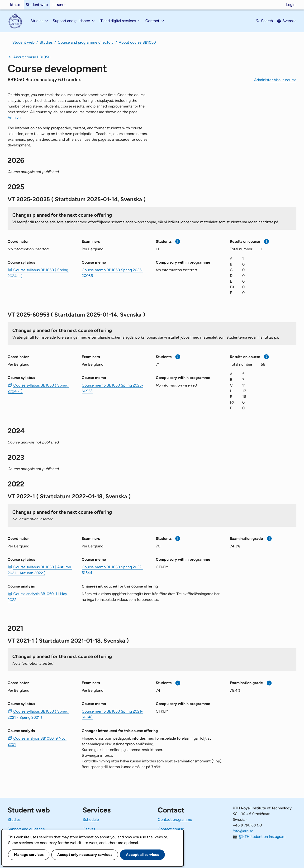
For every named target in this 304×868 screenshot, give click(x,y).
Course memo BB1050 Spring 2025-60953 (112, 388)
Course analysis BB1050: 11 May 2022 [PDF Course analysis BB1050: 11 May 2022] (38, 597)
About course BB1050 (137, 42)
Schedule (91, 819)
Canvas (89, 829)
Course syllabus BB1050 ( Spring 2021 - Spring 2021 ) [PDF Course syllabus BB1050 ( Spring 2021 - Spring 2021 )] (38, 714)
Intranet (59, 5)
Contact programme (175, 819)
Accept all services (142, 855)
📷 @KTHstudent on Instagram (259, 837)
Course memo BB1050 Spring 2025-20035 (112, 273)
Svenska (289, 21)
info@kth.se (243, 831)
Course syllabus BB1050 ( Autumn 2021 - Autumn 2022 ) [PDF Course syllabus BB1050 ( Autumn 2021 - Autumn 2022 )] (40, 570)
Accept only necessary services (85, 855)
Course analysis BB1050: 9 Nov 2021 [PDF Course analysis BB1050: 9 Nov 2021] (37, 741)
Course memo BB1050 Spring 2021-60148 (112, 714)
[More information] (178, 241)
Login (291, 5)
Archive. (14, 118)
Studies (46, 42)
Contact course (171, 829)
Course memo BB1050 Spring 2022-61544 (112, 570)
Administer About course (275, 80)
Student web (37, 5)
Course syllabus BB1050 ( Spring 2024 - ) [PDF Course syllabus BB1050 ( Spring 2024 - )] (38, 273)
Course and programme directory (86, 42)
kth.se (15, 5)
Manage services (29, 855)
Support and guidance (26, 829)
